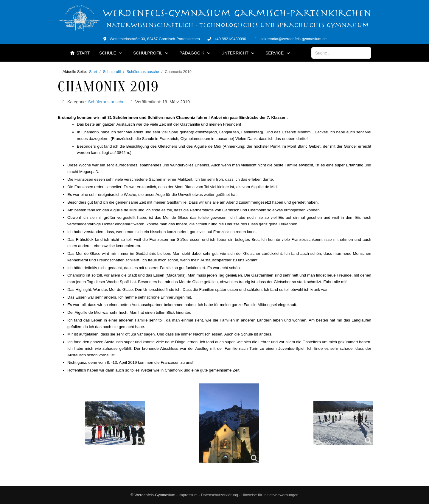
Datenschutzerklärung (219, 495)
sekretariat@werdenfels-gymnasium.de (293, 39)
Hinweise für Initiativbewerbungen (270, 495)
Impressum (188, 495)
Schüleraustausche (106, 102)
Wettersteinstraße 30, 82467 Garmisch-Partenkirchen (155, 39)
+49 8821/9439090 (230, 39)
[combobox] (341, 53)
